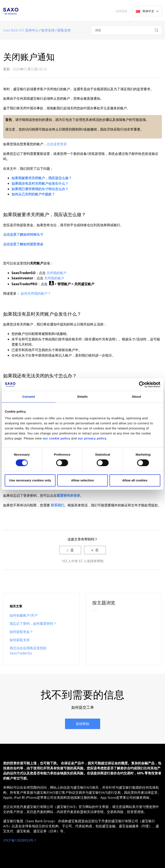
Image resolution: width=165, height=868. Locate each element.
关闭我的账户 (56, 273)
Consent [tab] (29, 397)
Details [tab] (83, 397)
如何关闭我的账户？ (36, 293)
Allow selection (82, 480)
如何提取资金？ (21, 632)
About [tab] (136, 397)
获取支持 (64, 30)
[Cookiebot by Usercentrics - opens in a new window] (142, 384)
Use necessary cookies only (30, 480)
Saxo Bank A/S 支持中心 (21, 30)
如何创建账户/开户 (24, 615)
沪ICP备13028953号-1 (20, 840)
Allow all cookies (135, 480)
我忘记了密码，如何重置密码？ (33, 624)
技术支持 (48, 30)
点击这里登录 (57, 144)
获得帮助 (83, 724)
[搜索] (126, 30)
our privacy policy (92, 438)
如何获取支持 (20, 640)
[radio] (70, 550)
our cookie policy (56, 438)
